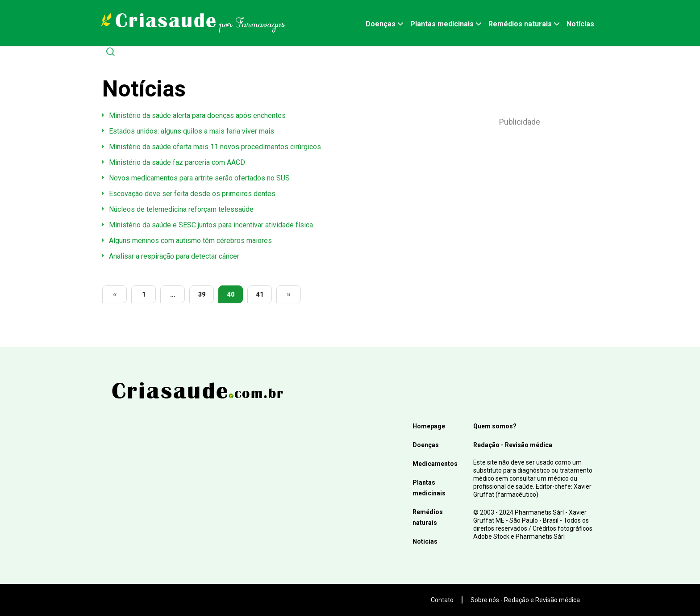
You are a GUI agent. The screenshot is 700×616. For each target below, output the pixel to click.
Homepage (429, 426)
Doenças (381, 24)
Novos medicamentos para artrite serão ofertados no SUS (199, 178)
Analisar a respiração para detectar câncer (174, 256)
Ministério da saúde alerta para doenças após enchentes (197, 115)
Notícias (580, 24)
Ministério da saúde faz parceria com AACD (177, 162)
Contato (442, 600)
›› (289, 294)
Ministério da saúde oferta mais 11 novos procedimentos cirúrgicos (215, 147)
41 (260, 294)
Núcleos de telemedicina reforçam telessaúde (181, 209)
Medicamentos (435, 464)
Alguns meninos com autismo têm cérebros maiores (190, 241)
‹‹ (115, 294)
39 (202, 294)
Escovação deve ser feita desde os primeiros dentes (192, 194)
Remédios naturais (520, 24)
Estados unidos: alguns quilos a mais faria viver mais (192, 131)
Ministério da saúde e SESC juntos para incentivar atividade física (211, 225)
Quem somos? (495, 426)
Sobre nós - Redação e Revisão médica (525, 600)
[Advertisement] (520, 201)
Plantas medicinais (442, 24)
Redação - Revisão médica (513, 445)
